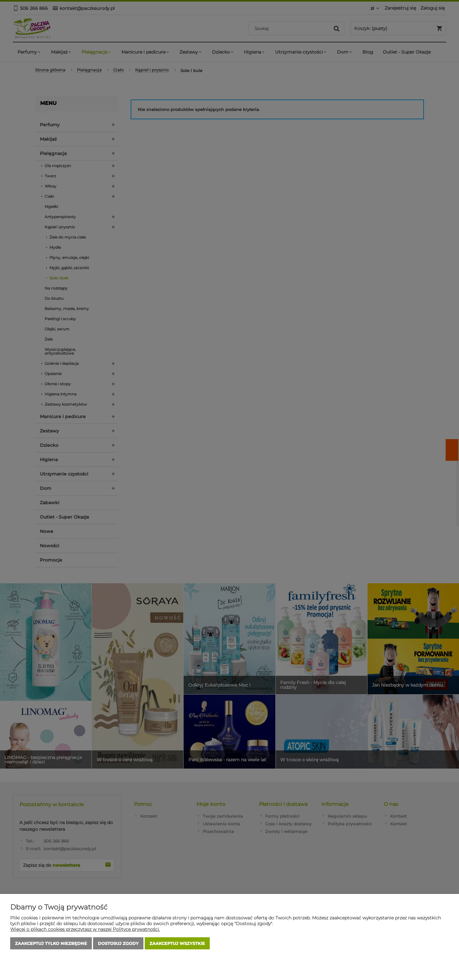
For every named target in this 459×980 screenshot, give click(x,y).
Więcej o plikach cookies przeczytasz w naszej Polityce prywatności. (85, 929)
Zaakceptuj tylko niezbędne (51, 943)
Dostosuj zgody (118, 943)
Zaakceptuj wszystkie (177, 943)
